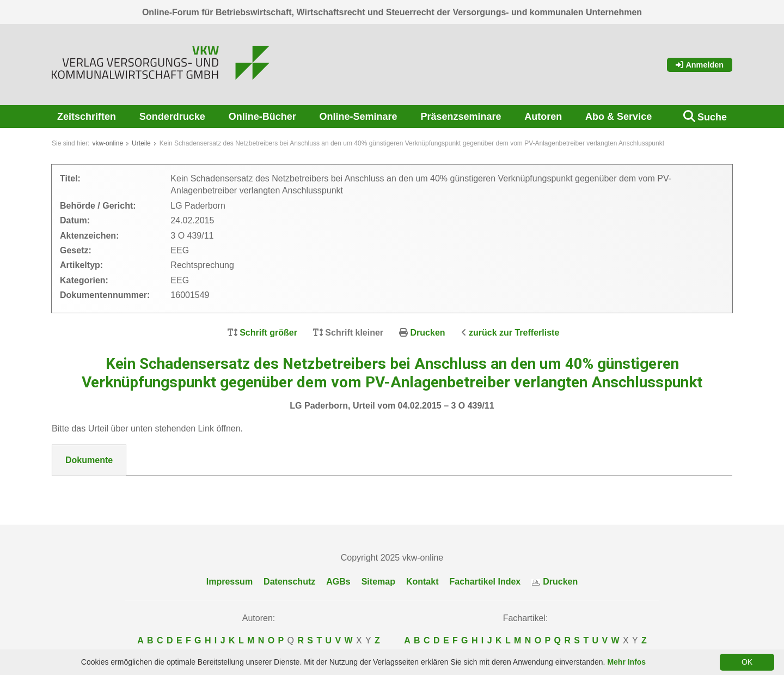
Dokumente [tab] (89, 460)
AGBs (338, 582)
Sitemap (378, 582)
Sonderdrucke (172, 117)
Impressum (229, 582)
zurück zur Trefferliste (514, 333)
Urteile (141, 143)
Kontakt (422, 582)
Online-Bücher (262, 117)
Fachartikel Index (485, 582)
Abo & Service (618, 117)
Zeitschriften (87, 117)
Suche (712, 117)
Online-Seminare (359, 117)
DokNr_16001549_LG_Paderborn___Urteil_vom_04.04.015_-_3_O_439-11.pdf (224, 489)
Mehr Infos (626, 662)
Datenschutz (289, 582)
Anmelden (700, 65)
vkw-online (108, 143)
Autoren (543, 117)
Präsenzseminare (461, 117)
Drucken (428, 333)
